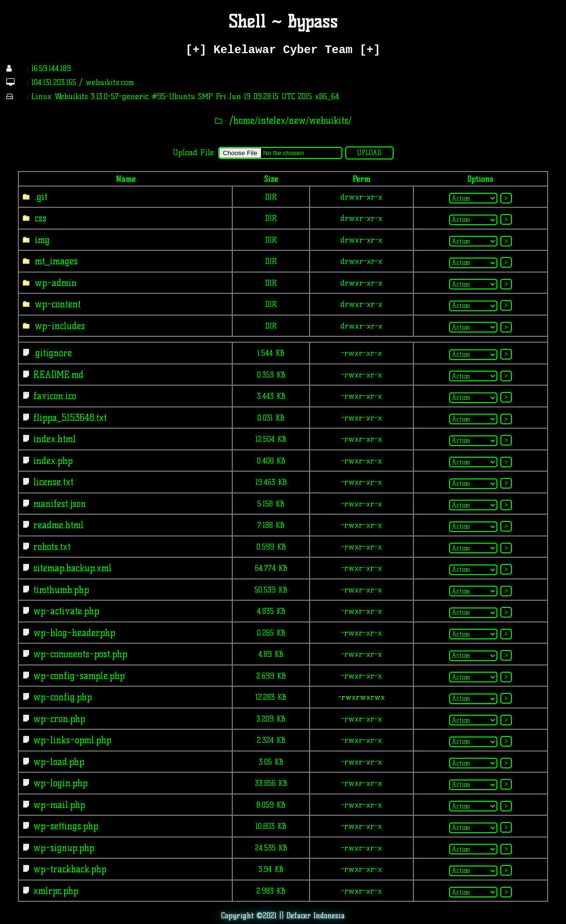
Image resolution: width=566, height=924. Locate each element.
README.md (57, 375)
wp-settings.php (64, 826)
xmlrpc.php (54, 891)
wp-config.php (61, 697)
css (39, 218)
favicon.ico (53, 396)
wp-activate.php (64, 611)
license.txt (52, 482)
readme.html (57, 525)
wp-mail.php (57, 805)
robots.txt (50, 547)
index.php (51, 461)
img (41, 240)
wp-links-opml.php (71, 740)
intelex (272, 121)
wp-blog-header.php (72, 633)
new (297, 121)
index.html (53, 439)
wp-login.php (59, 783)
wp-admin (54, 283)
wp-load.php (57, 762)
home (244, 121)
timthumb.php (59, 590)
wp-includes (58, 326)
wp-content (56, 304)
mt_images (55, 261)
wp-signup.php (62, 848)
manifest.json (58, 504)
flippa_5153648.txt (68, 418)
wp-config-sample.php (77, 676)
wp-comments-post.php (78, 654)
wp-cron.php (57, 719)
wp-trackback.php (68, 869)
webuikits (329, 121)
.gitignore (51, 353)
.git (39, 197)
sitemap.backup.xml (71, 568)
